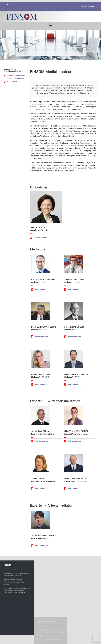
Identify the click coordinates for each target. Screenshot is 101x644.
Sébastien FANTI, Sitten (75, 279)
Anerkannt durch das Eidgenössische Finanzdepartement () (17, 620)
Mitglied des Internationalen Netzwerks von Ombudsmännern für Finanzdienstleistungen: (16, 628)
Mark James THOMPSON (75, 479)
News (84, 7)
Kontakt (91, 7)
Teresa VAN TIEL (39, 479)
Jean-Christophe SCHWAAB (43, 536)
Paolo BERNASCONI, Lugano (44, 327)
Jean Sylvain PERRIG (40, 431)
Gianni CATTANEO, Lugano (76, 374)
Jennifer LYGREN (38, 227)
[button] (50, 24)
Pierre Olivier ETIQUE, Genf (43, 279)
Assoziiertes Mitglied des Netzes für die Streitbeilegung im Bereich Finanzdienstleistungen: (16, 636)
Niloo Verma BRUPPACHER (76, 431)
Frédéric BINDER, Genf (74, 327)
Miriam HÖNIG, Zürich (41, 374)
